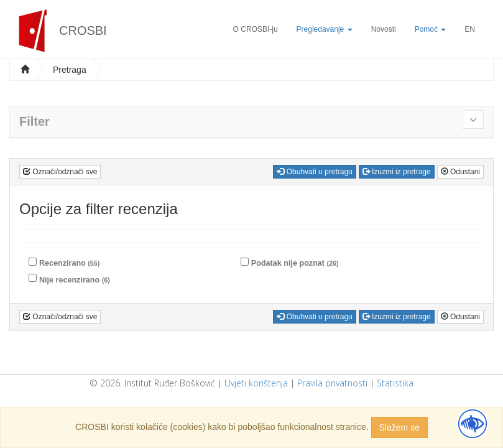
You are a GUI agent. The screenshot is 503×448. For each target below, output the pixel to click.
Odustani (460, 172)
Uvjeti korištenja (256, 383)
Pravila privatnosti (332, 383)
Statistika (395, 383)
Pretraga (70, 70)
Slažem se (399, 427)
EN (470, 29)
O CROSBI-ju (256, 29)
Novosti (384, 29)
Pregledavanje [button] (325, 29)
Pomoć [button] (431, 29)
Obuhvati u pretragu (314, 172)
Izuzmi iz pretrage (397, 172)
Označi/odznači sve (60, 172)
